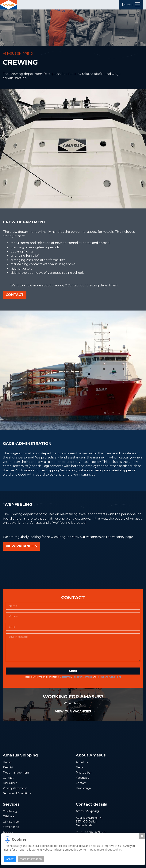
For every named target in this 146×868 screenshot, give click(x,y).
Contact (15, 295)
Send (73, 671)
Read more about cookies (106, 850)
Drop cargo (83, 788)
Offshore (9, 816)
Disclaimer (65, 677)
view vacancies (21, 546)
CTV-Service (11, 822)
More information (31, 859)
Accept (10, 859)
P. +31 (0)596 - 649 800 (91, 832)
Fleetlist (8, 767)
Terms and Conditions (109, 677)
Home (7, 762)
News (80, 767)
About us (82, 762)
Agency (8, 832)
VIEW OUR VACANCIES (73, 711)
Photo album (85, 773)
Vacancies (82, 778)
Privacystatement (82, 677)
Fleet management (16, 773)
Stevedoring (11, 827)
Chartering (10, 811)
